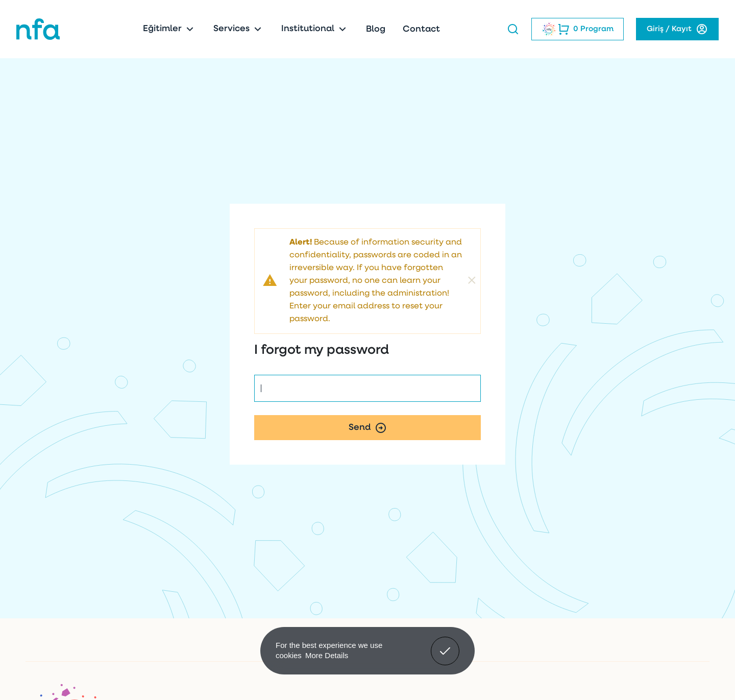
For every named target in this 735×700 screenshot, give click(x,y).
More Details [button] (327, 655)
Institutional (315, 29)
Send (368, 428)
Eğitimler (169, 29)
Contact (421, 29)
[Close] (472, 281)
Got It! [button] (445, 643)
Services (239, 29)
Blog (376, 29)
